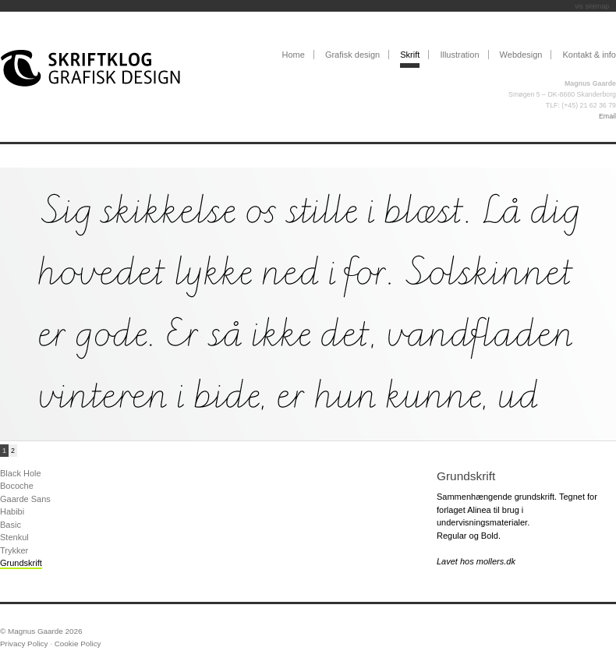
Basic (11, 525)
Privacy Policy (24, 644)
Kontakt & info (590, 55)
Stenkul (14, 537)
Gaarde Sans (25, 499)
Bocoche (17, 486)
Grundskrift (21, 563)
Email (607, 116)
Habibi (12, 511)
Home (293, 55)
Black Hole (21, 473)
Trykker (14, 550)
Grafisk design (352, 55)
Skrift (410, 55)
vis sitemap (592, 6)
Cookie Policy (78, 644)
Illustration (459, 55)
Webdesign (521, 55)
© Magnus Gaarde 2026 (41, 631)
